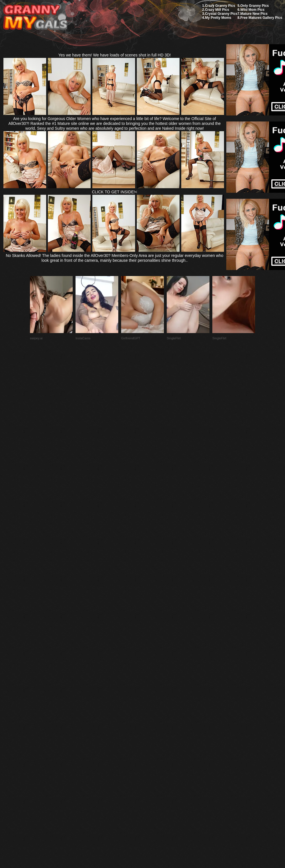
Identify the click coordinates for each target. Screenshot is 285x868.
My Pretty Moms (218, 18)
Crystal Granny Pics (221, 14)
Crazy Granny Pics (220, 6)
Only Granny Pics (255, 6)
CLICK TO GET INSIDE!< (114, 192)
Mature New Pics (254, 14)
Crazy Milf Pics (217, 10)
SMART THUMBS (153, 734)
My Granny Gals (35, 18)
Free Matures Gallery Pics (261, 18)
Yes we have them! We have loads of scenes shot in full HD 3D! (115, 55)
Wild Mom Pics (252, 10)
